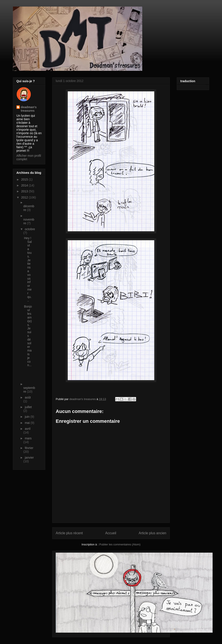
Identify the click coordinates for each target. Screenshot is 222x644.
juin (28, 417)
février (29, 448)
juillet (28, 407)
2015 (25, 179)
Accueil (111, 533)
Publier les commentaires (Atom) (120, 544)
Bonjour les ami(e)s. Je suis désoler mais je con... (28, 336)
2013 (25, 191)
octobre (30, 229)
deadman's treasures (29, 109)
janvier (29, 458)
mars (28, 438)
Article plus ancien (152, 533)
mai (28, 423)
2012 (25, 197)
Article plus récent (69, 533)
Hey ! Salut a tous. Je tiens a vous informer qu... (28, 269)
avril (28, 429)
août (28, 397)
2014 (25, 185)
